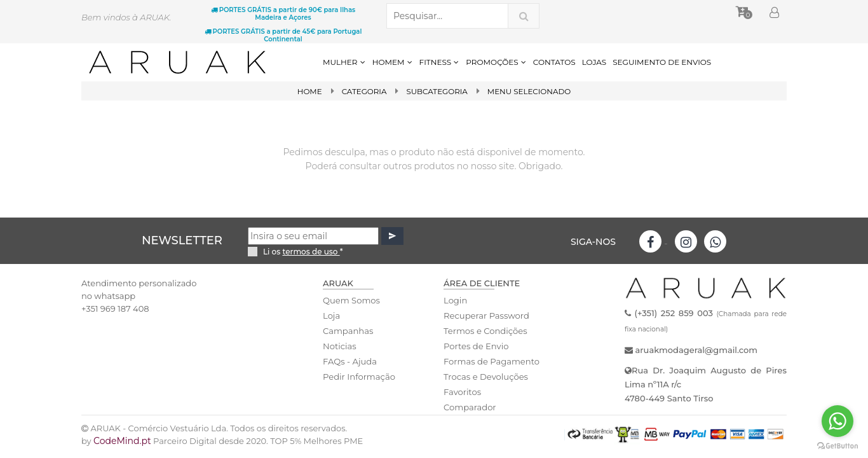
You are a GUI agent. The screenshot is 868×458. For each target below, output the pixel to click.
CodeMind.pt (122, 441)
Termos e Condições (485, 331)
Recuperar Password (486, 316)
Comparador (470, 407)
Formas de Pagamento (491, 361)
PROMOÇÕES (496, 62)
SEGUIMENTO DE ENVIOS (662, 62)
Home (309, 91)
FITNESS (440, 62)
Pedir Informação (359, 377)
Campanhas (348, 331)
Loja (331, 316)
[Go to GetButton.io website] (837, 445)
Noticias (339, 346)
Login (455, 300)
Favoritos (462, 392)
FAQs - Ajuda (349, 361)
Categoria (363, 91)
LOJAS (594, 62)
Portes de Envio (476, 346)
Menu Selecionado (530, 91)
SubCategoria (437, 91)
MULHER (344, 62)
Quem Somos (351, 300)
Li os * (303, 252)
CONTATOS (554, 62)
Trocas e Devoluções (485, 377)
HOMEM (393, 62)
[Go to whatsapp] (837, 421)
